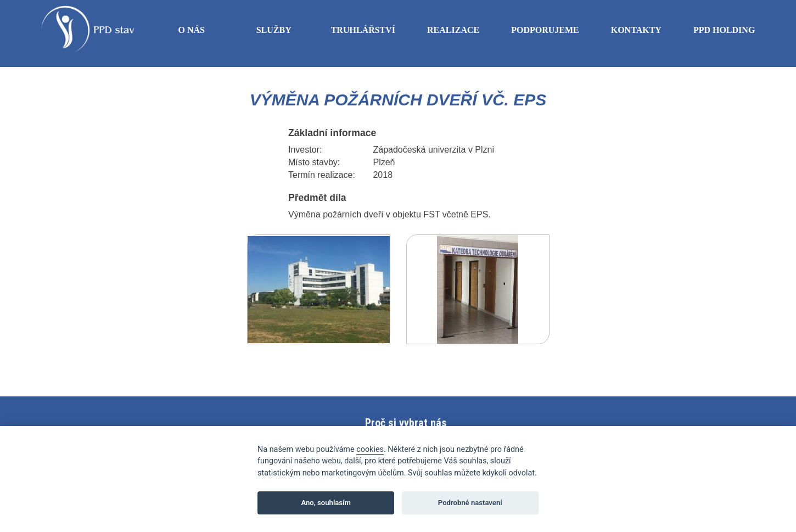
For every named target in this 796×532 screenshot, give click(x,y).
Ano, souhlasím (326, 503)
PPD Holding (724, 33)
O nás (191, 30)
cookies (370, 449)
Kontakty (636, 30)
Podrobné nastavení (470, 503)
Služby (274, 30)
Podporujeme (545, 33)
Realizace (453, 33)
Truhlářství (363, 33)
